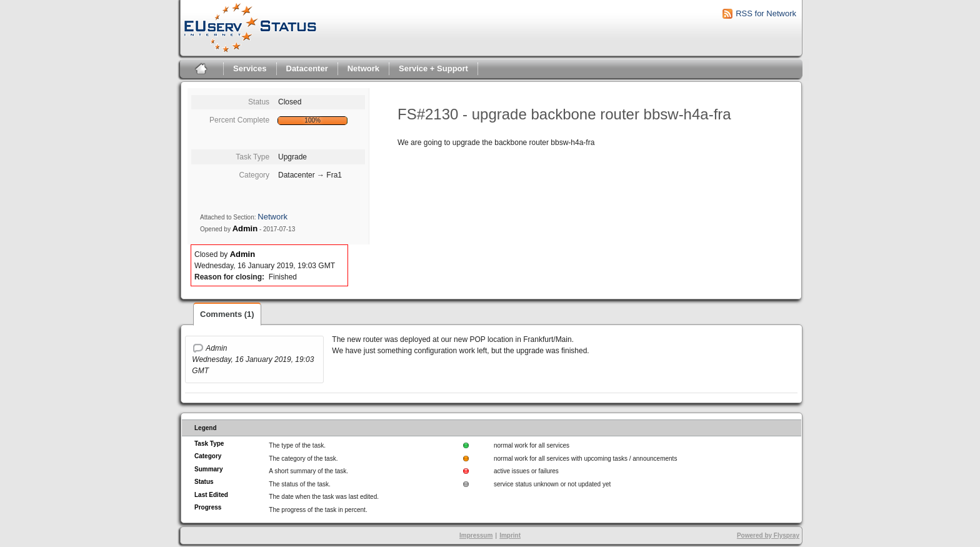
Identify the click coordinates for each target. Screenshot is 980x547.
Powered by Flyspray (768, 535)
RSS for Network (766, 13)
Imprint (510, 535)
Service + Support (433, 68)
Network (363, 68)
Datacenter (307, 68)
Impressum (476, 535)
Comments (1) (227, 314)
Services (250, 68)
